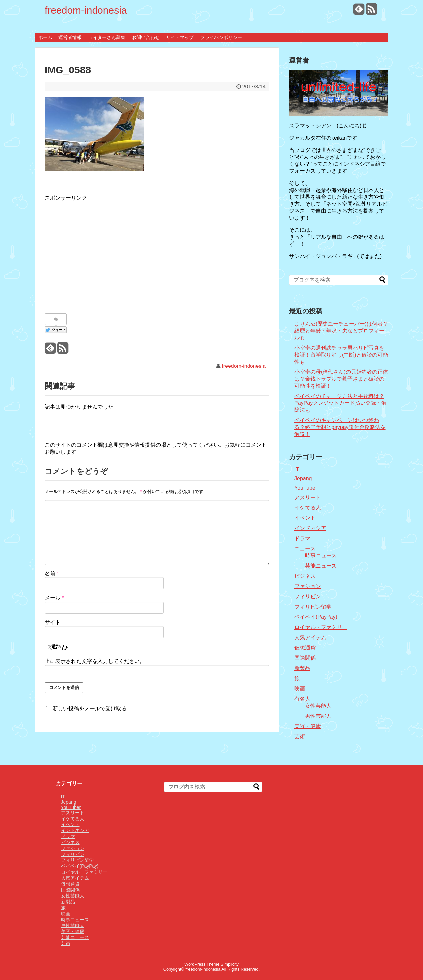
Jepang (303, 479)
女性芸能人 (318, 706)
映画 (300, 689)
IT (297, 469)
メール (54, 598)
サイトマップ (180, 37)
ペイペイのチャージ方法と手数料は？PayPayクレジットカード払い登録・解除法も (341, 403)
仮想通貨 (305, 648)
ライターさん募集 (107, 37)
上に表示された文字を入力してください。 (95, 661)
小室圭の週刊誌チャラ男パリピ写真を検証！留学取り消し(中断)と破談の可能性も (341, 355)
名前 (52, 573)
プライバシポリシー (221, 37)
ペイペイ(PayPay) (316, 617)
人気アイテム (310, 637)
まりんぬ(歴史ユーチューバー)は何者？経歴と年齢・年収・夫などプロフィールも (341, 331)
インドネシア (310, 528)
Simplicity (230, 964)
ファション (308, 586)
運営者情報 (70, 37)
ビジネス (305, 576)
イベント (305, 518)
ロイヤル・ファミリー (321, 627)
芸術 (300, 736)
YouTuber (306, 488)
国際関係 (305, 658)
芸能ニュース (321, 566)
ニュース (305, 549)
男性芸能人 (318, 716)
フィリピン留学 (313, 607)
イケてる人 (308, 508)
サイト (53, 622)
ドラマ (302, 538)
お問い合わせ (146, 37)
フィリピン (308, 596)
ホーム (45, 37)
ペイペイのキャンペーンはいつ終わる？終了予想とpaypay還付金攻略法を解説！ (340, 427)
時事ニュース (321, 556)
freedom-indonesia (86, 10)
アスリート (308, 497)
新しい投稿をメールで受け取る (90, 708)
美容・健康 (308, 726)
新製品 (302, 668)
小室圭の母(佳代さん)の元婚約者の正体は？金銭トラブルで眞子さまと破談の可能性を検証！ (341, 379)
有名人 (302, 699)
